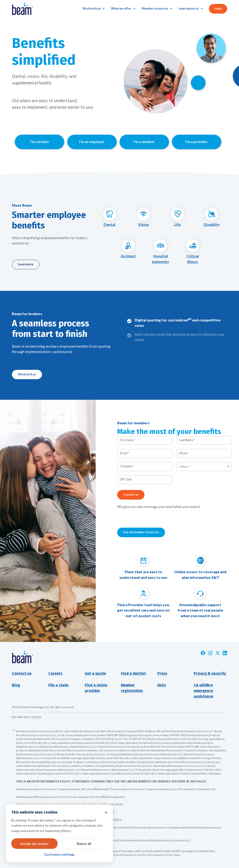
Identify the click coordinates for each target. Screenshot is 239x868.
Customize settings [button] (59, 854)
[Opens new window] (203, 653)
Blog (16, 685)
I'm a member (144, 142)
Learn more (26, 264)
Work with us (27, 374)
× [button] (106, 812)
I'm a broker (40, 142)
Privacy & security (210, 673)
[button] (94, 9)
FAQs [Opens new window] (162, 685)
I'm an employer (92, 142)
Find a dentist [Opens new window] (133, 673)
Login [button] (218, 9)
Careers (55, 673)
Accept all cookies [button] (34, 844)
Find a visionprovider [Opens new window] (96, 688)
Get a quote (95, 673)
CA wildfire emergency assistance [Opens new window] (203, 691)
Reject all (84, 844)
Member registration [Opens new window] (132, 688)
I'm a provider (197, 142)
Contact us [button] (22, 673)
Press (162, 673)
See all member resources (141, 532)
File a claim (58, 685)
